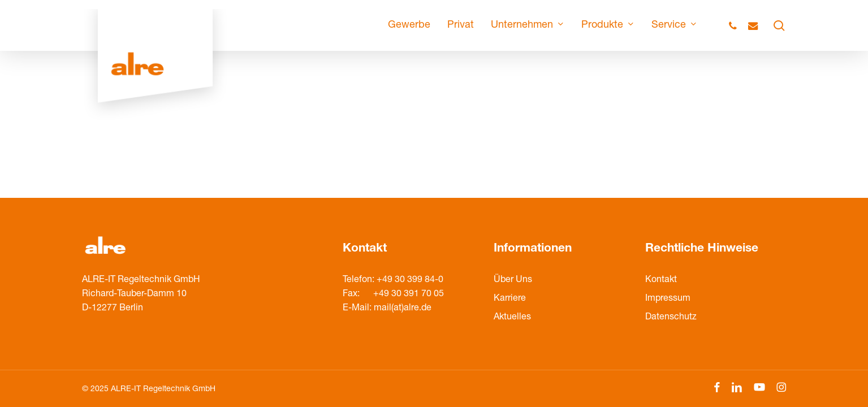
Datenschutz (671, 318)
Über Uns (513, 280)
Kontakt (661, 280)
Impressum (668, 299)
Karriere (510, 299)
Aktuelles (512, 318)
